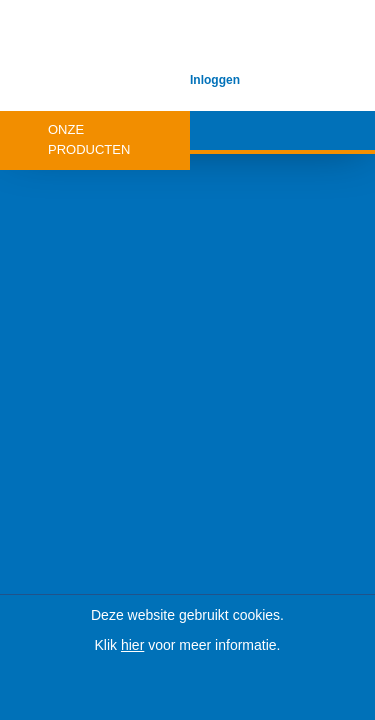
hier (132, 645)
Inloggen (215, 80)
